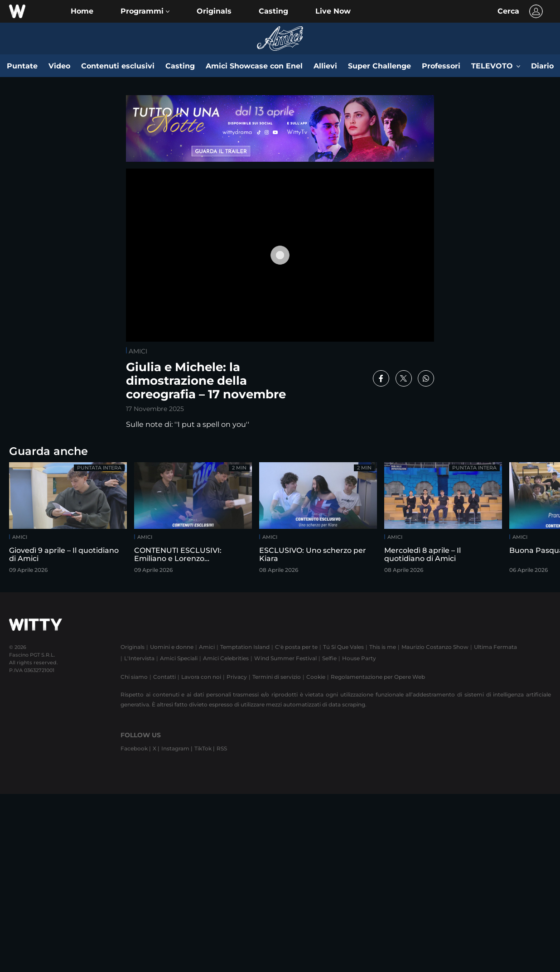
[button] (145, 11)
